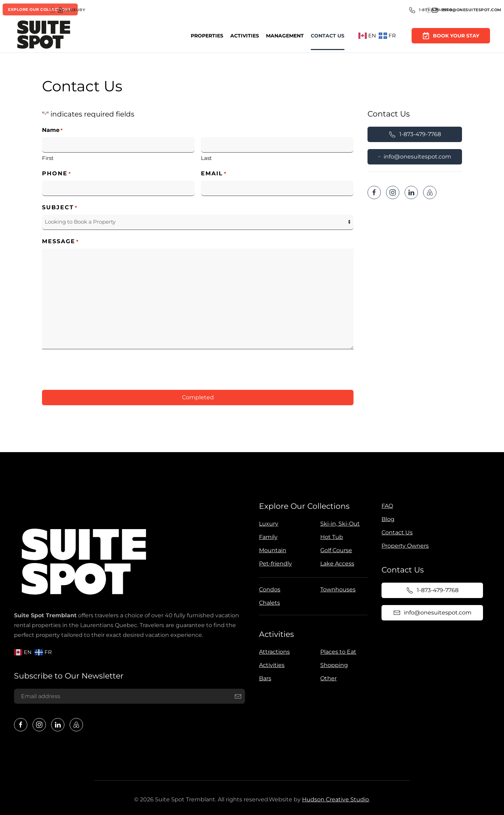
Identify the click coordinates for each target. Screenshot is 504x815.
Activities (245, 36)
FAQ (386, 506)
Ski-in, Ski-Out (339, 524)
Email (214, 174)
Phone (57, 174)
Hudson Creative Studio (334, 799)
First (48, 158)
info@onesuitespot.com (415, 157)
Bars (264, 678)
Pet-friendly (274, 564)
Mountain (272, 550)
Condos (269, 589)
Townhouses (337, 589)
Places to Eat (337, 652)
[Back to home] (44, 36)
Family (267, 537)
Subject (60, 208)
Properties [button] (207, 36)
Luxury (268, 524)
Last (206, 158)
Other (327, 678)
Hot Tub (331, 537)
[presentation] (95, 368)
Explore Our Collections (303, 506)
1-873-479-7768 (415, 134)
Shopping (333, 665)
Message (61, 242)
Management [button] (285, 36)
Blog (387, 519)
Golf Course (335, 550)
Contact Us (328, 36)
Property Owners (404, 546)
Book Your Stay (451, 35)
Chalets (268, 603)
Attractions (273, 652)
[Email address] (129, 696)
